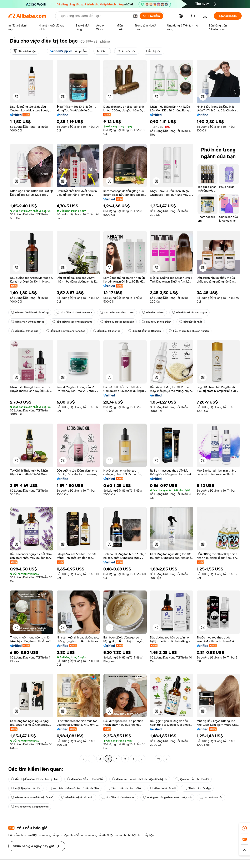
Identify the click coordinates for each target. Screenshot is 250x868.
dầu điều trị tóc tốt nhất (77, 797)
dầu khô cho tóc (211, 797)
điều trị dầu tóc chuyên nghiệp (189, 331)
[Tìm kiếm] (151, 16)
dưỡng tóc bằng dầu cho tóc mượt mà (167, 797)
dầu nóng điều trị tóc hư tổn (86, 779)
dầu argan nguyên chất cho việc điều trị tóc (140, 779)
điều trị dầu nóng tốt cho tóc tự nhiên (35, 779)
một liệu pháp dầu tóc (26, 788)
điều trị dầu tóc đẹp (197, 788)
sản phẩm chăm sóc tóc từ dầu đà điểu (74, 788)
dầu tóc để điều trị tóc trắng (30, 313)
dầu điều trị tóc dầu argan (189, 313)
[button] (135, 16)
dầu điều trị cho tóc (107, 331)
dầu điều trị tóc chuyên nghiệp (72, 322)
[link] (245, 828)
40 (158, 759)
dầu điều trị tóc (153, 313)
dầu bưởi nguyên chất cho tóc (66, 331)
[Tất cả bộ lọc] (25, 51)
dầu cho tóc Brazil (163, 788)
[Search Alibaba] (95, 16)
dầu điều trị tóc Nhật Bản (117, 322)
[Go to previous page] (83, 759)
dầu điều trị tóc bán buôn (118, 797)
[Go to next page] (167, 759)
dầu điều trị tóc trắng (157, 322)
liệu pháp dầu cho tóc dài (192, 779)
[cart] (194, 16)
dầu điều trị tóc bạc (25, 331)
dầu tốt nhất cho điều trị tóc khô (32, 797)
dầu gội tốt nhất (191, 322)
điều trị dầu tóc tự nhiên (145, 331)
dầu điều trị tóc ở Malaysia (74, 313)
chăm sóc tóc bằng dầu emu (30, 807)
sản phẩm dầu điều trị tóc (117, 313)
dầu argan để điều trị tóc (28, 322)
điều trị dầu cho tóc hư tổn (124, 788)
